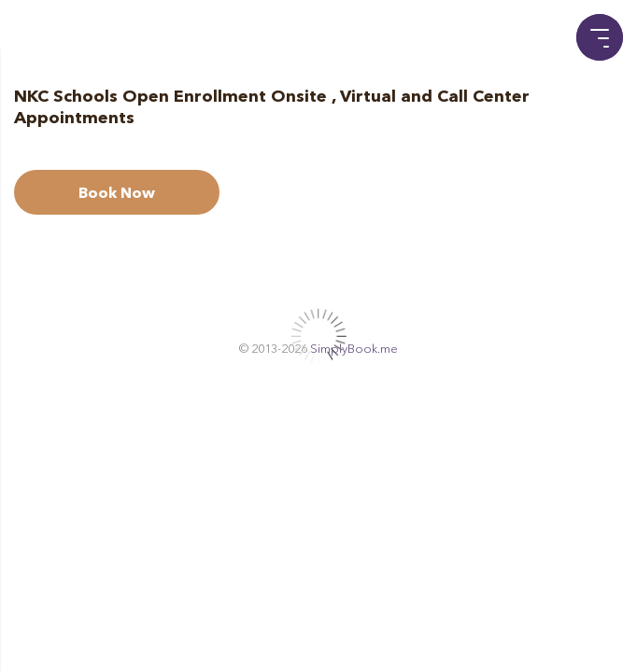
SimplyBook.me (354, 348)
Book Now (117, 192)
